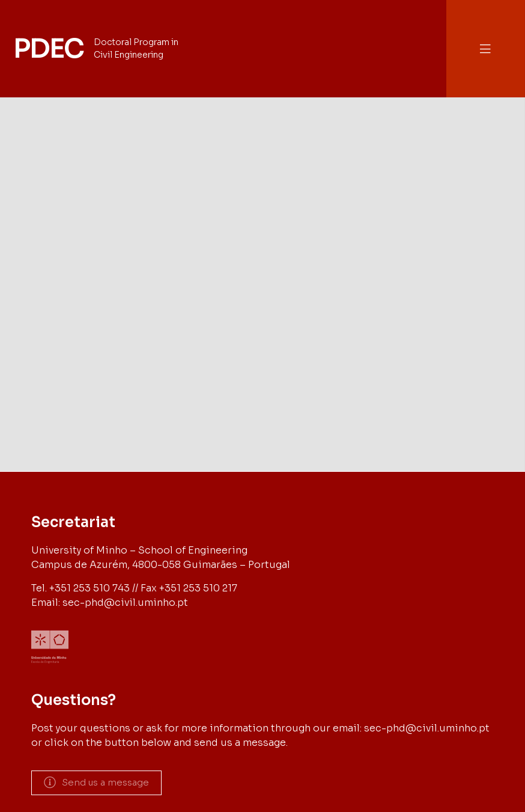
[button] (485, 49)
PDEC (48, 49)
